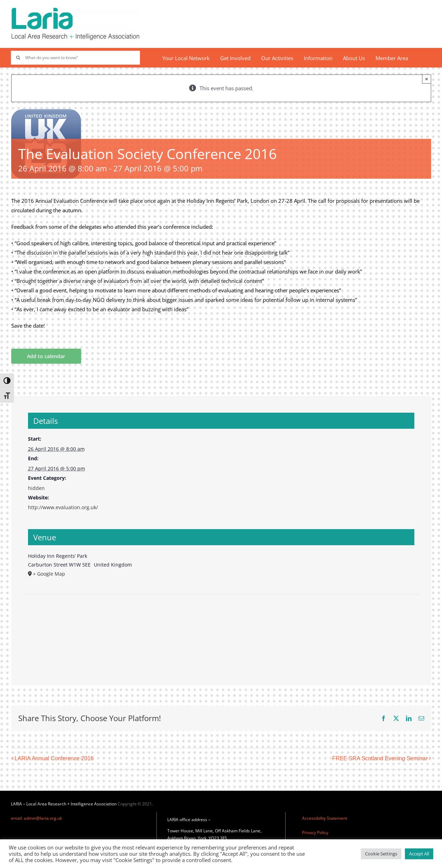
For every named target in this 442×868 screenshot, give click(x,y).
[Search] (18, 58)
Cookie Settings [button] (381, 854)
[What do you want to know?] (75, 58)
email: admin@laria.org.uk (36, 818)
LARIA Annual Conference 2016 (54, 759)
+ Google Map (49, 574)
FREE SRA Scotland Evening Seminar (380, 759)
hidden (36, 488)
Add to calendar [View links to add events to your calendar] (46, 356)
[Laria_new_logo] (75, 9)
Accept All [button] (419, 854)
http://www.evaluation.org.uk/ (63, 507)
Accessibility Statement (325, 818)
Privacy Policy (315, 833)
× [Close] (427, 79)
